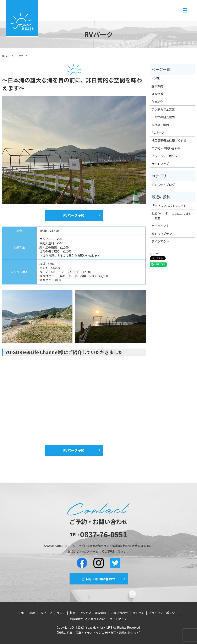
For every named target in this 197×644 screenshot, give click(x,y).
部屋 (32, 613)
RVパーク (158, 133)
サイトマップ (160, 164)
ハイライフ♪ (160, 226)
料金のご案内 (160, 125)
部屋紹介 (157, 102)
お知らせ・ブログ (163, 185)
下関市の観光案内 (163, 117)
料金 (73, 613)
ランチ (61, 613)
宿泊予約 (138, 613)
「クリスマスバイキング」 (169, 206)
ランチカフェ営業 (163, 109)
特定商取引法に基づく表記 (169, 140)
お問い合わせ (119, 613)
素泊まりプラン (162, 234)
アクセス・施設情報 (93, 613)
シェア (154, 254)
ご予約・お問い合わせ (166, 148)
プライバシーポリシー (166, 156)
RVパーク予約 (74, 215)
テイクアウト (160, 241)
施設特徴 (157, 94)
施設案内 (157, 86)
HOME (6, 56)
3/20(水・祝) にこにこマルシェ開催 (172, 216)
